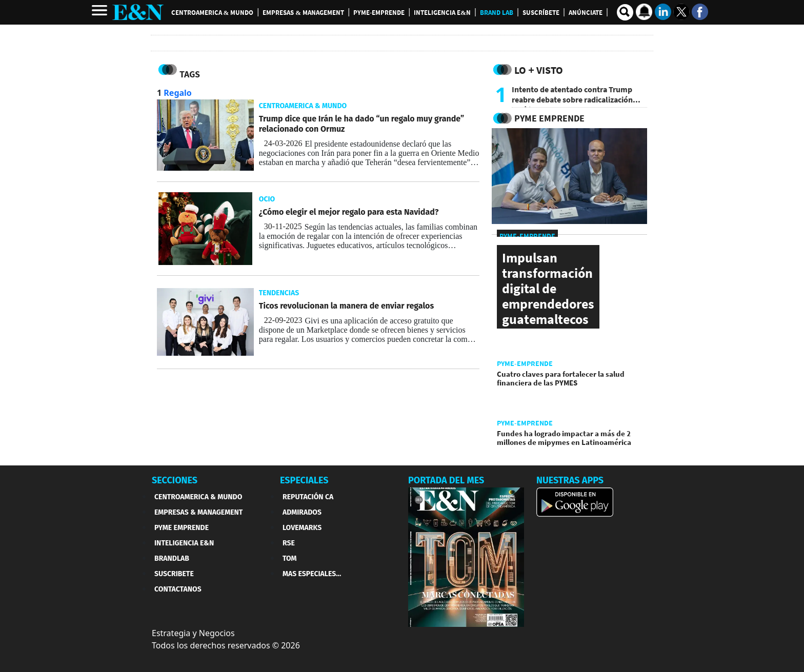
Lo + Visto (539, 70)
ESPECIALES (304, 480)
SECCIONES (175, 480)
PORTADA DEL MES (446, 480)
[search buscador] (625, 12)
